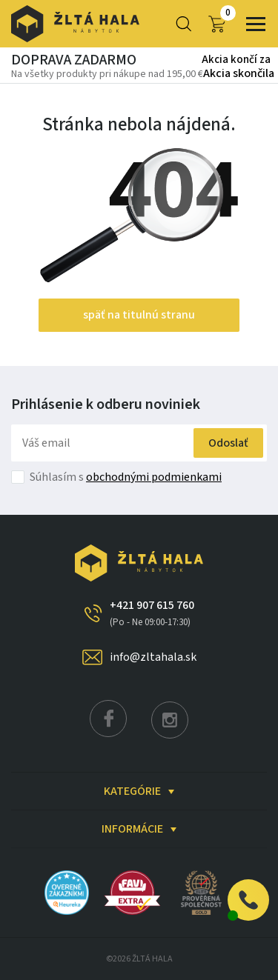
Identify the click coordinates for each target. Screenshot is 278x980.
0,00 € (217, 24)
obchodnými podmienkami (154, 477)
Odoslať (228, 443)
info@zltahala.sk (153, 657)
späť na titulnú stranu (139, 315)
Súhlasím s (126, 477)
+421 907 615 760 (152, 613)
